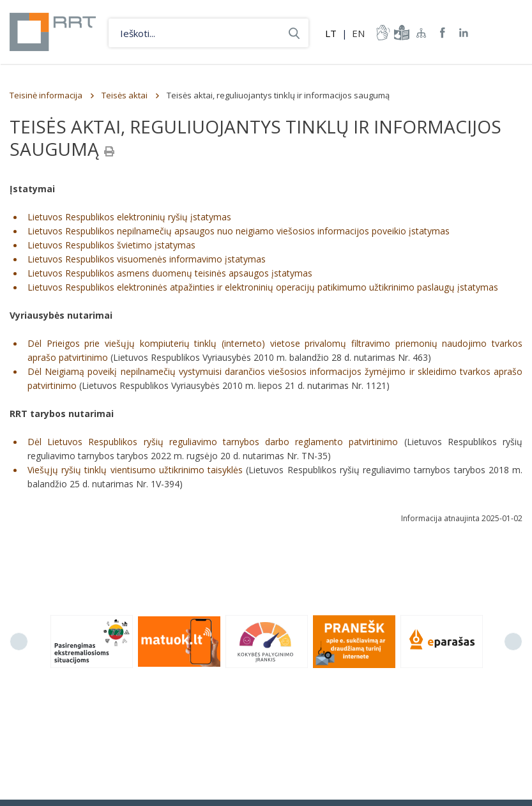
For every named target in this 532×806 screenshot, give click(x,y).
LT (331, 33)
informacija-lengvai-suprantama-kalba (400, 33)
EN (358, 33)
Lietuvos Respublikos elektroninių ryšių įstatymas (129, 217)
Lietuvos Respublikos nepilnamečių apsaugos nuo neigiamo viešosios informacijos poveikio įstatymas (239, 231)
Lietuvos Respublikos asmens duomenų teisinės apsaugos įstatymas (170, 273)
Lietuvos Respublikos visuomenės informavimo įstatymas (147, 259)
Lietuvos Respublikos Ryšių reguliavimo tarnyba (53, 32)
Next (513, 642)
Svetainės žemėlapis (422, 33)
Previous (19, 642)
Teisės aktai (125, 95)
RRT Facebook (443, 33)
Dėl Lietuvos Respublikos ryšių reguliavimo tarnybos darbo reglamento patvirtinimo (213, 442)
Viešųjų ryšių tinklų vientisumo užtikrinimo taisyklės (135, 470)
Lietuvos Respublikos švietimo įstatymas (111, 245)
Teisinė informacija (46, 95)
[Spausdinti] (109, 151)
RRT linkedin (464, 33)
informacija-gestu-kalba (382, 33)
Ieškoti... (294, 33)
